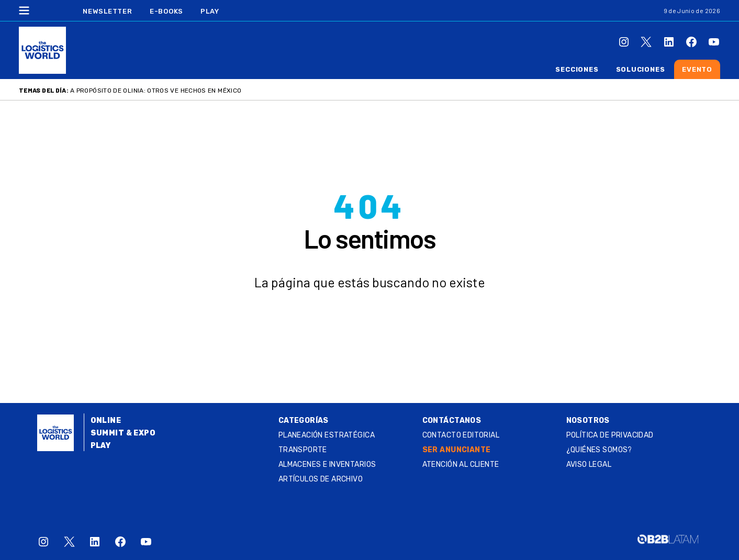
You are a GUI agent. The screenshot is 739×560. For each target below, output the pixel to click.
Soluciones (641, 69)
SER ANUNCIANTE (457, 450)
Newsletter (108, 11)
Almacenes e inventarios (327, 464)
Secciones (577, 69)
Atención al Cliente (461, 464)
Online (106, 421)
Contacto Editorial (461, 435)
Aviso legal (589, 464)
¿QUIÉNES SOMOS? (599, 450)
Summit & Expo (123, 433)
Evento (697, 69)
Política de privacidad (610, 435)
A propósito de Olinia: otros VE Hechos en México (156, 91)
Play (210, 11)
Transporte (303, 450)
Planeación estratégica (327, 435)
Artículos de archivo (321, 479)
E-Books (166, 11)
